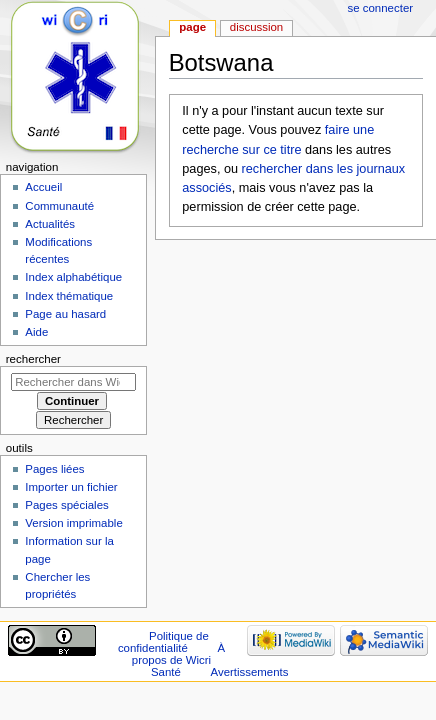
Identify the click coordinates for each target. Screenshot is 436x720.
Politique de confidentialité (163, 642)
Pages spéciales (66, 505)
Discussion (256, 27)
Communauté (59, 206)
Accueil (43, 187)
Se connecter (381, 8)
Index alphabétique (73, 277)
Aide (36, 332)
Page (192, 27)
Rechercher (33, 359)
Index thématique (69, 296)
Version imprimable (73, 523)
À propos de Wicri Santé (178, 660)
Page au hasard (65, 314)
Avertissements (250, 672)
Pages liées (54, 469)
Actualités (50, 224)
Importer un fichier (71, 487)
